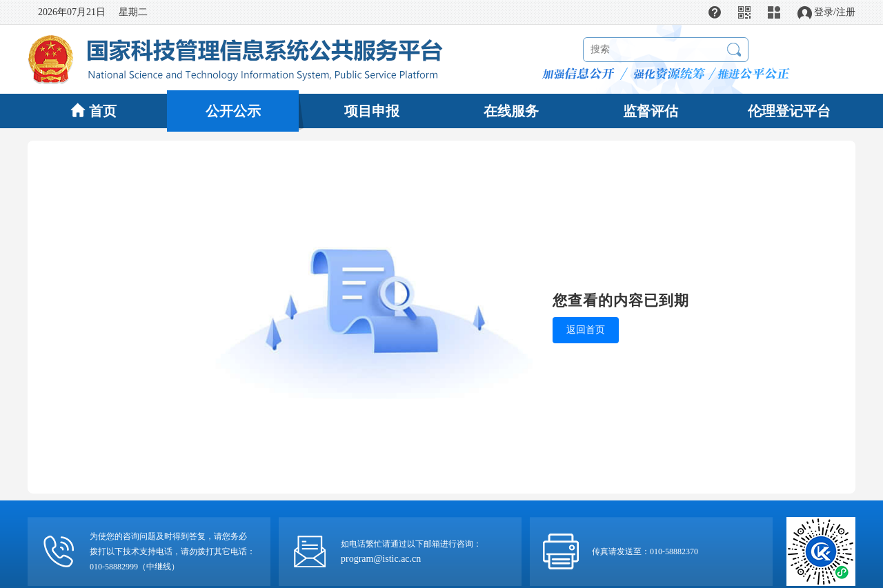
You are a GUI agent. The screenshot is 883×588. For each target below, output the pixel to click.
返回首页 (586, 330)
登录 (824, 12)
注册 (846, 12)
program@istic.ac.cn (381, 559)
